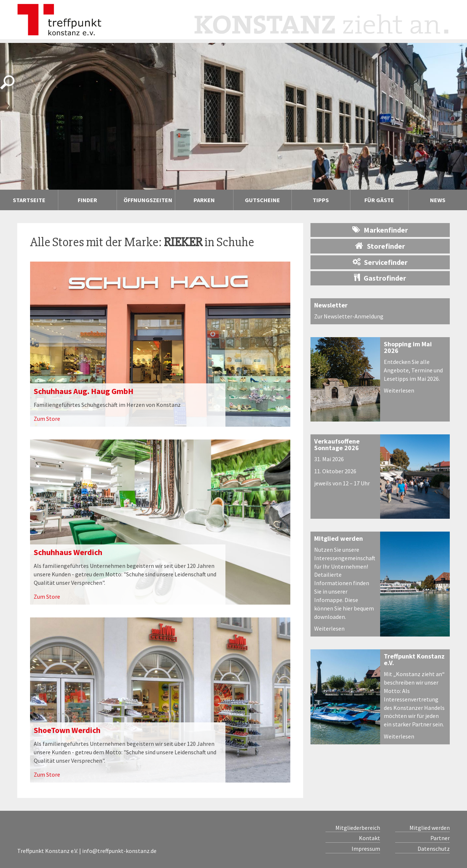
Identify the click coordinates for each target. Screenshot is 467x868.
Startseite (29, 200)
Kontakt (369, 838)
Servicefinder (380, 262)
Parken (204, 200)
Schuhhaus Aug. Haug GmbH (84, 391)
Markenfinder (380, 230)
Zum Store (47, 419)
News (438, 200)
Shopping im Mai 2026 (408, 347)
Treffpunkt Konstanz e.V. (414, 659)
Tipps (321, 200)
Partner (440, 838)
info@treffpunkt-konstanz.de (119, 851)
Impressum (366, 849)
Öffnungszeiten (148, 200)
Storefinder (380, 246)
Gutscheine (262, 200)
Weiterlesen (399, 390)
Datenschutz (434, 849)
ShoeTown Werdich (67, 730)
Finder (87, 200)
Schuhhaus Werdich (68, 552)
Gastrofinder (380, 278)
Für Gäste (379, 200)
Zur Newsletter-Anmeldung (349, 316)
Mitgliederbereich (358, 828)
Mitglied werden (339, 538)
